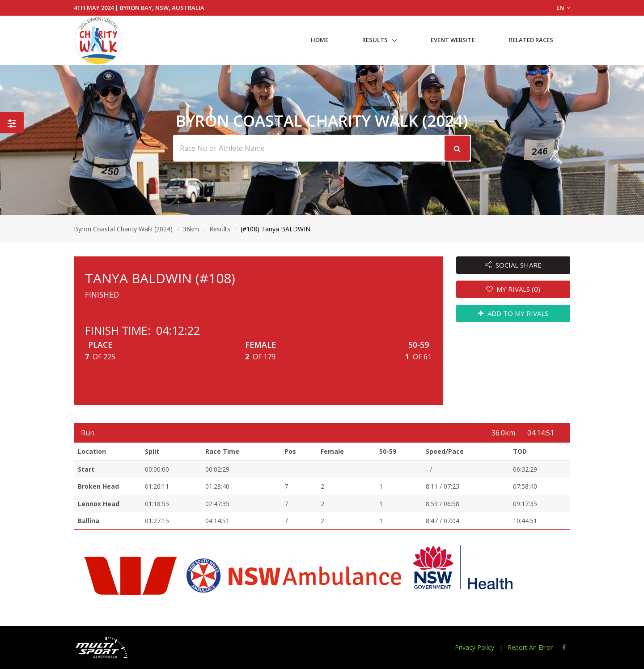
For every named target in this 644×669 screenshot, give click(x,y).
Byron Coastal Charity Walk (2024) (123, 229)
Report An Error (530, 647)
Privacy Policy (475, 647)
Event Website (453, 40)
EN (563, 8)
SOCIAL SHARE (513, 265)
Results (375, 40)
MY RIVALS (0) (513, 289)
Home (320, 40)
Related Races (531, 40)
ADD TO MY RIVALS (513, 313)
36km (191, 229)
